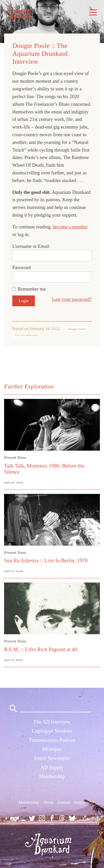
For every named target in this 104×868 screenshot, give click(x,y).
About (48, 802)
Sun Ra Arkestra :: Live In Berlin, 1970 (46, 560)
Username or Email (31, 246)
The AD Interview (26, 335)
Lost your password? (72, 299)
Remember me (32, 289)
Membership (52, 776)
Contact (64, 802)
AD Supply (52, 767)
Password (21, 267)
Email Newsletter (52, 758)
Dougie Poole (77, 329)
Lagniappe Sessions (52, 731)
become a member (70, 227)
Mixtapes (52, 749)
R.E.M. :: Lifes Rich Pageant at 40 (41, 649)
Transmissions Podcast (52, 740)
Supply (80, 802)
